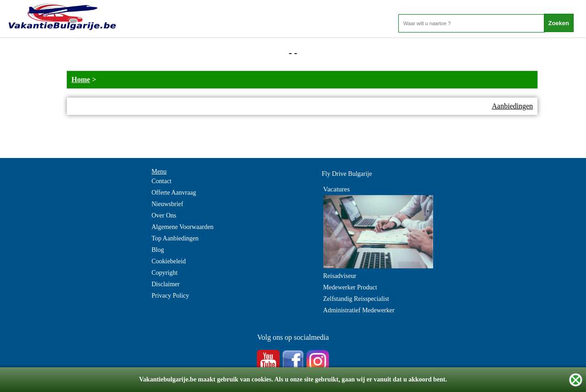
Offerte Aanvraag (174, 193)
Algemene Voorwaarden (182, 227)
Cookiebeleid (169, 261)
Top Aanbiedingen (175, 238)
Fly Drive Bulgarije (347, 174)
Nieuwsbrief (167, 204)
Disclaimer (165, 284)
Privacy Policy (170, 296)
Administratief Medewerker (359, 310)
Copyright (165, 273)
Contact (162, 181)
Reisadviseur (340, 276)
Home (81, 79)
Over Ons (164, 215)
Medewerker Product (350, 287)
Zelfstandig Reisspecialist (356, 299)
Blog (158, 250)
